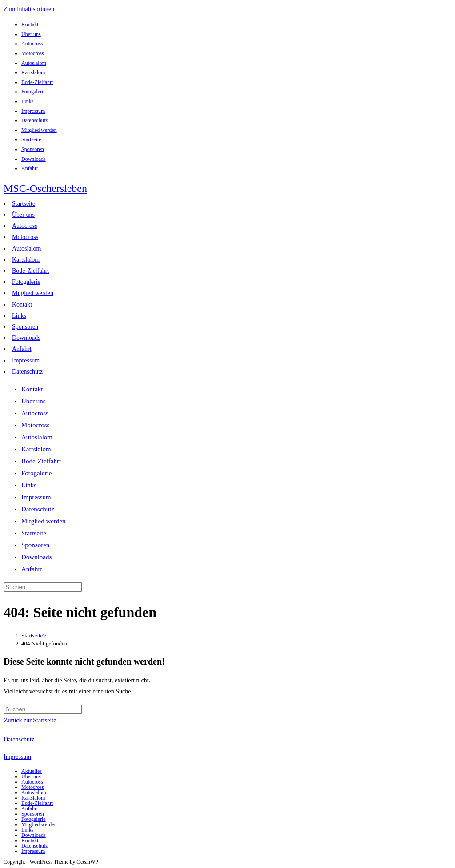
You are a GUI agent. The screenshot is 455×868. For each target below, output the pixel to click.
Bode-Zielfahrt (37, 82)
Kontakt (30, 24)
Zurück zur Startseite (30, 720)
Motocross (33, 53)
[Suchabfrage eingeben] (43, 587)
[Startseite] (32, 635)
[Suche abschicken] (87, 589)
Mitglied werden (39, 130)
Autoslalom (34, 63)
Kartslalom (33, 72)
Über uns (31, 34)
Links (27, 101)
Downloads (34, 159)
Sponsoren (33, 149)
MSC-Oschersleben (45, 188)
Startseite (31, 139)
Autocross (32, 44)
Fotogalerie (34, 92)
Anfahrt (30, 168)
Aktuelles (32, 771)
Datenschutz (34, 120)
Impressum (33, 111)
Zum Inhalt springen (29, 9)
